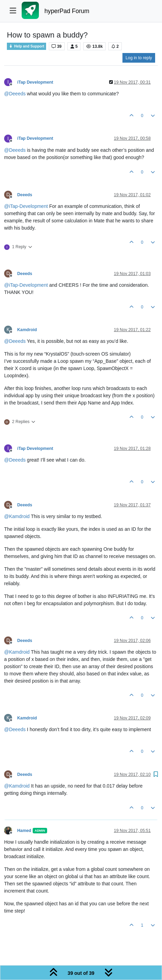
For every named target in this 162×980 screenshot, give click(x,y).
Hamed (24, 831)
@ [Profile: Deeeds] (15, 94)
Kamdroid (27, 330)
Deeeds (25, 195)
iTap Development (35, 82)
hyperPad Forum (67, 11)
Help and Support (26, 46)
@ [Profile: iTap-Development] (26, 206)
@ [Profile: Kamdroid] (17, 516)
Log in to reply (139, 58)
